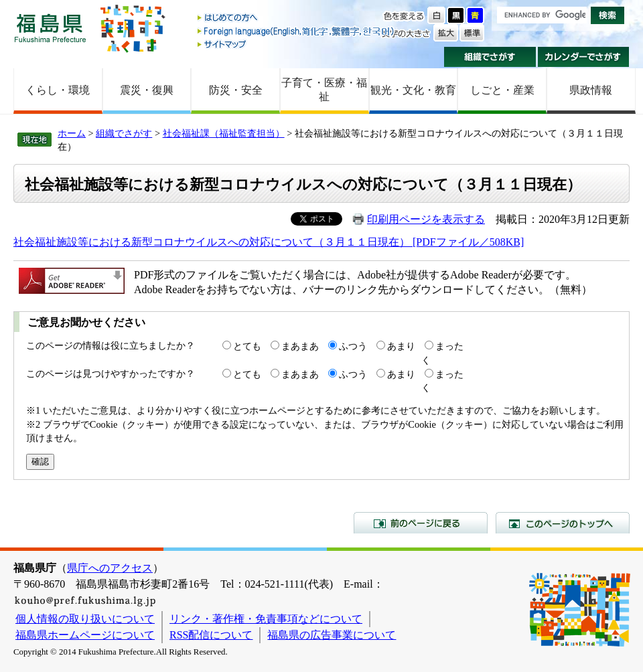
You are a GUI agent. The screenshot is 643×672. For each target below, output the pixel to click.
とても (247, 346)
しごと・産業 (502, 90)
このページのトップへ (563, 523)
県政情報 (591, 90)
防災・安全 (236, 90)
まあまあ (300, 346)
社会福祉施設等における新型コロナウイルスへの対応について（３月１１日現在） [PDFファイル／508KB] (269, 242)
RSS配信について (211, 635)
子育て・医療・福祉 (324, 90)
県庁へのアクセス (110, 568)
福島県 (50, 28)
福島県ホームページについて (85, 635)
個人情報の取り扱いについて (85, 619)
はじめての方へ (297, 18)
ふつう (353, 346)
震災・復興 (147, 90)
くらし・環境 (58, 90)
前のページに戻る (421, 523)
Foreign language (297, 31)
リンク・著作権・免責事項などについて (266, 619)
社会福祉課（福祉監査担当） (224, 133)
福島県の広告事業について (332, 635)
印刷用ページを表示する (426, 219)
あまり (401, 346)
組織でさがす (490, 57)
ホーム (72, 133)
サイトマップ (297, 44)
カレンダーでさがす (584, 57)
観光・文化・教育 (413, 90)
